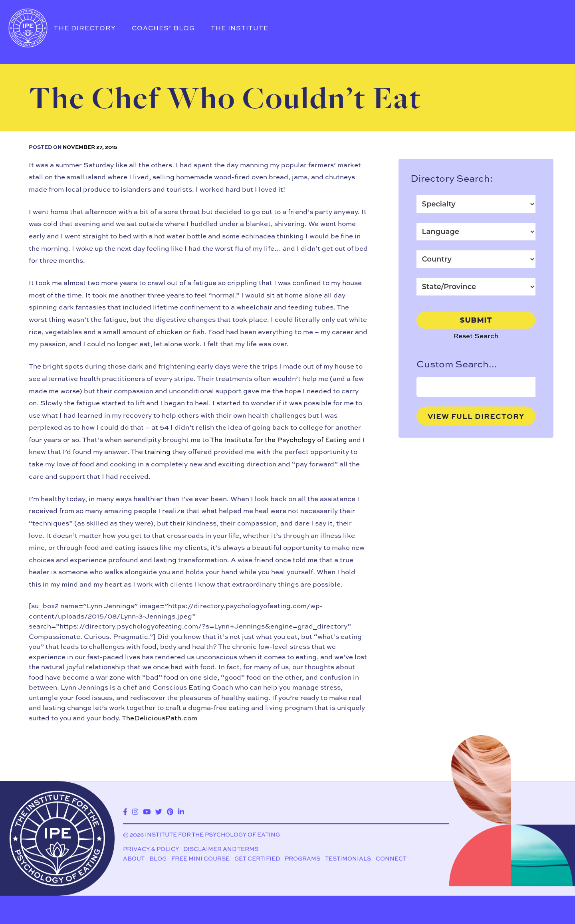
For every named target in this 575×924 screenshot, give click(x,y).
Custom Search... (457, 364)
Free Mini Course (200, 860)
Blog (158, 860)
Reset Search (476, 336)
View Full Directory (476, 416)
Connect (391, 860)
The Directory (85, 28)
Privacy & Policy (151, 850)
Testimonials (348, 860)
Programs (302, 860)
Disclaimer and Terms (221, 850)
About (134, 860)
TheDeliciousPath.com (160, 718)
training (158, 451)
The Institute (240, 28)
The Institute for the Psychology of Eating (279, 439)
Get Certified (257, 860)
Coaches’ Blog (163, 28)
